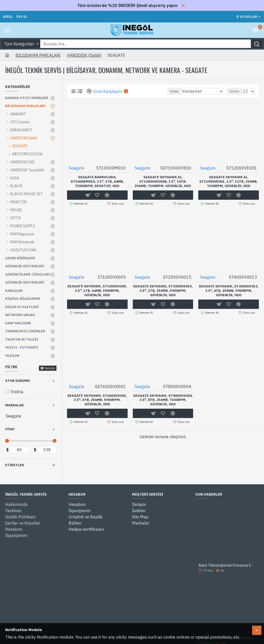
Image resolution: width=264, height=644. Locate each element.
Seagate (77, 168)
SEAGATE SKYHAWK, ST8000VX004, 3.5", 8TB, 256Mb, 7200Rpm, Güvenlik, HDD (163, 400)
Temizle (49, 368)
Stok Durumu (18, 381)
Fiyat (10, 429)
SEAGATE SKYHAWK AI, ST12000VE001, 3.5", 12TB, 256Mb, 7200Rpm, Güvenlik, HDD (229, 182)
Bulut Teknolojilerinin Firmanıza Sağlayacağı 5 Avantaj (227, 565)
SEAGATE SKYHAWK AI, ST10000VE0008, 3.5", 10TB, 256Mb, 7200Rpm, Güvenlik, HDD (163, 182)
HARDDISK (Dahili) (84, 55)
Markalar (14, 405)
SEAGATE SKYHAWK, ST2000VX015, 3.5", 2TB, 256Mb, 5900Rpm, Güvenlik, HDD (163, 291)
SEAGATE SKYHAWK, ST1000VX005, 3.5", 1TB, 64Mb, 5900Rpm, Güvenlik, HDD (97, 291)
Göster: (235, 91)
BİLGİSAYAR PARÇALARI (38, 55)
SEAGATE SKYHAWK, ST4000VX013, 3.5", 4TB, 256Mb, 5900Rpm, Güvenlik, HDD (229, 291)
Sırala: (174, 91)
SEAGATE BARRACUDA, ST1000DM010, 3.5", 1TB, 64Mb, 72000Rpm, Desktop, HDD (97, 182)
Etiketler (15, 465)
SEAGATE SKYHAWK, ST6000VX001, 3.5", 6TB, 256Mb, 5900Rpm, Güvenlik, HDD (97, 400)
